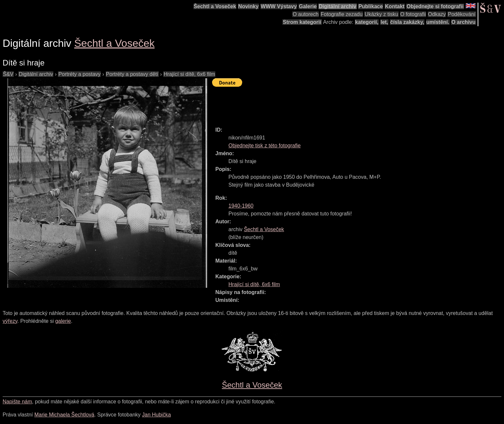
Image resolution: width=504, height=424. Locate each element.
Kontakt (395, 6)
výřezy (10, 321)
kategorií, (367, 22)
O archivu (463, 22)
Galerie (308, 6)
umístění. (438, 22)
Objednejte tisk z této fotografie (265, 146)
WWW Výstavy (279, 6)
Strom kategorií (302, 22)
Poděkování (462, 14)
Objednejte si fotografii (435, 6)
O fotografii (413, 14)
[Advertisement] (331, 104)
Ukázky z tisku (381, 14)
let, (384, 22)
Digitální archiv (338, 6)
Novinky (248, 6)
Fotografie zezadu (342, 14)
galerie (63, 321)
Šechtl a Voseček (215, 6)
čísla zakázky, (407, 22)
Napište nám (17, 402)
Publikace (371, 6)
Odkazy (437, 14)
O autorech (306, 14)
